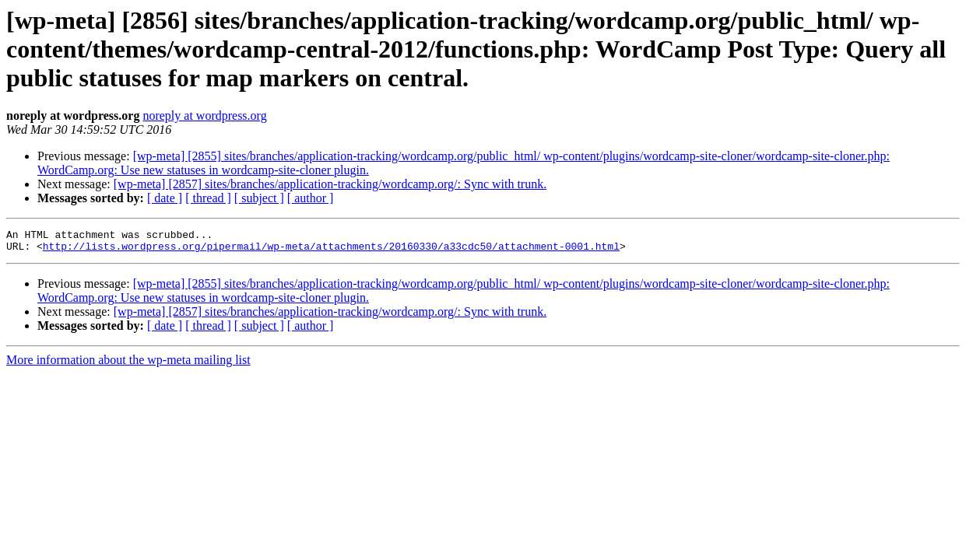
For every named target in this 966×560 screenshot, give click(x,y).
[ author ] (311, 198)
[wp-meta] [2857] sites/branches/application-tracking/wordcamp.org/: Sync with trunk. (330, 184)
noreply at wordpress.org (204, 115)
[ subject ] (259, 198)
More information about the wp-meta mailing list (128, 364)
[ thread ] (208, 198)
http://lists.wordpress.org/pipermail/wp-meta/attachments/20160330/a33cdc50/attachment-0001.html (331, 250)
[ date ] (165, 198)
